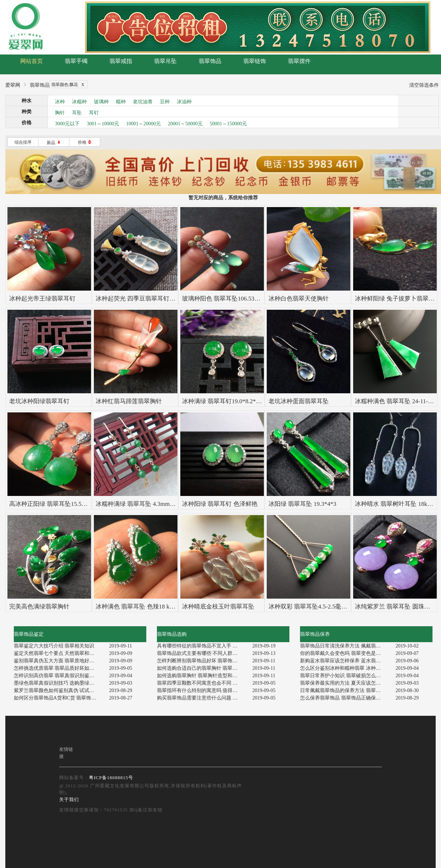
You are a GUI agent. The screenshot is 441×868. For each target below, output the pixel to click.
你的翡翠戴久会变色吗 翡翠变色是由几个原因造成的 (345, 653)
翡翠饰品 (210, 61)
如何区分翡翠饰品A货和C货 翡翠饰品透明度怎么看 (59, 698)
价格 (85, 142)
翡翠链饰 (255, 61)
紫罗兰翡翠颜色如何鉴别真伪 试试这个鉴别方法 (59, 690)
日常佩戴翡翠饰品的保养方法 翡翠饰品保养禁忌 (345, 690)
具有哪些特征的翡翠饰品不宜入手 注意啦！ (202, 646)
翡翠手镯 (76, 61)
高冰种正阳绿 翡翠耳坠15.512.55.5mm (59, 504)
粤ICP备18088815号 (111, 778)
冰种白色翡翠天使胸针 (299, 299)
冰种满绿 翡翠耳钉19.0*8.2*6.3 (223, 401)
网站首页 (32, 61)
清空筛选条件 (424, 85)
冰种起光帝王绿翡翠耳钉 (42, 299)
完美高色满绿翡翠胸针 (39, 607)
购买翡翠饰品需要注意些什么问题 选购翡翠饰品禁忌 (202, 698)
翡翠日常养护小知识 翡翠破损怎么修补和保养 (345, 676)
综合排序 (23, 142)
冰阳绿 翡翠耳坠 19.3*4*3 (302, 504)
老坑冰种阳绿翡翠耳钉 (39, 401)
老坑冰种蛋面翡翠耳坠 (299, 401)
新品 (54, 143)
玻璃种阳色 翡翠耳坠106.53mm (223, 299)
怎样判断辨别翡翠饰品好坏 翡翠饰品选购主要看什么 (202, 661)
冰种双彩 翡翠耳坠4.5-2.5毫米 (308, 607)
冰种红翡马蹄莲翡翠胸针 (129, 401)
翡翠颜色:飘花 (69, 84)
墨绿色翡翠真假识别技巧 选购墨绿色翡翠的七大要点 (59, 683)
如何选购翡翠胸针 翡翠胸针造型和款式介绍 (202, 676)
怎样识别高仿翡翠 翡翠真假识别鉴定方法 (59, 676)
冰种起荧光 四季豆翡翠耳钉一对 (138, 299)
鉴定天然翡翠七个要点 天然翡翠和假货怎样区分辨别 (59, 653)
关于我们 (69, 800)
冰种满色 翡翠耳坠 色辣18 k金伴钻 (142, 607)
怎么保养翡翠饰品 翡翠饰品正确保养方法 (345, 698)
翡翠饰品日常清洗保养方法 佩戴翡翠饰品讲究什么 (345, 646)
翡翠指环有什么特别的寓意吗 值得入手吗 (202, 690)
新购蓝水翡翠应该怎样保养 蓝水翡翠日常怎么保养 (345, 661)
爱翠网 (13, 85)
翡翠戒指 (121, 61)
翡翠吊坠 (165, 61)
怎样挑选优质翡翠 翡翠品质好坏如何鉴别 (59, 668)
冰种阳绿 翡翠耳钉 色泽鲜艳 (220, 504)
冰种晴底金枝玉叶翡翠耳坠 (218, 607)
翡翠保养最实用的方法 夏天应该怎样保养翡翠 (345, 683)
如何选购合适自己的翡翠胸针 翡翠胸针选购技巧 (202, 668)
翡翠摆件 (299, 61)
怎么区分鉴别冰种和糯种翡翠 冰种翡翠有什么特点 (345, 668)
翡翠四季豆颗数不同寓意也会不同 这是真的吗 (202, 683)
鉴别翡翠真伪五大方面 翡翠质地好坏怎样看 (59, 661)
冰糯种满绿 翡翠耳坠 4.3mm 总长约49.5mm (152, 504)
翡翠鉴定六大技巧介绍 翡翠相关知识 (54, 646)
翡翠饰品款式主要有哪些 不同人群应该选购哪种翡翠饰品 (202, 653)
